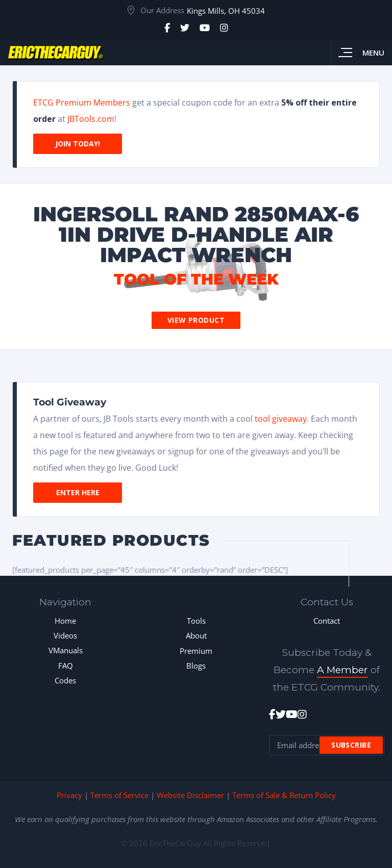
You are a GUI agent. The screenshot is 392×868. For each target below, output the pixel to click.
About (196, 635)
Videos (65, 635)
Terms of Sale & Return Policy (284, 795)
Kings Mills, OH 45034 (226, 11)
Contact (327, 621)
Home (65, 621)
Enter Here (78, 492)
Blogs (196, 666)
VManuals (66, 650)
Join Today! (78, 144)
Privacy (69, 795)
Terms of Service (119, 795)
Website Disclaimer (190, 795)
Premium (196, 651)
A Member (342, 670)
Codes (65, 680)
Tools (196, 621)
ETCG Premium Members (82, 103)
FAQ (66, 666)
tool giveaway (281, 419)
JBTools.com (91, 119)
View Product (196, 320)
